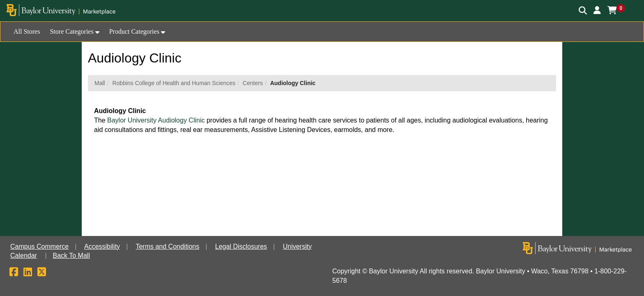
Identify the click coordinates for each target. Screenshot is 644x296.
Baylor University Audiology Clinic (155, 120)
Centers (253, 83)
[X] (42, 273)
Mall (100, 83)
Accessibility (102, 246)
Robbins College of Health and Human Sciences (174, 83)
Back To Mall (71, 256)
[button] (597, 10)
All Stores (27, 31)
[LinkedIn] (28, 273)
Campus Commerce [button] (39, 246)
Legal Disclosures (241, 246)
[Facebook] (14, 273)
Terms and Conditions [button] (167, 246)
